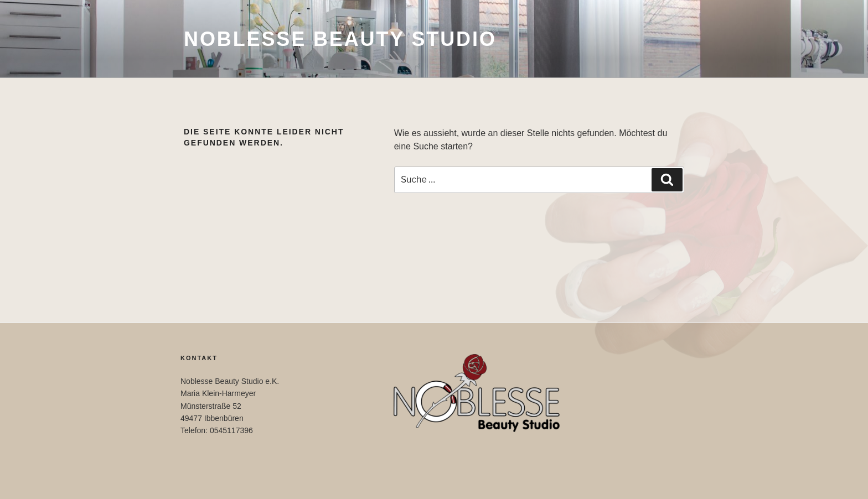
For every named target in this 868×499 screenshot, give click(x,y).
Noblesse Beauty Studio (340, 39)
